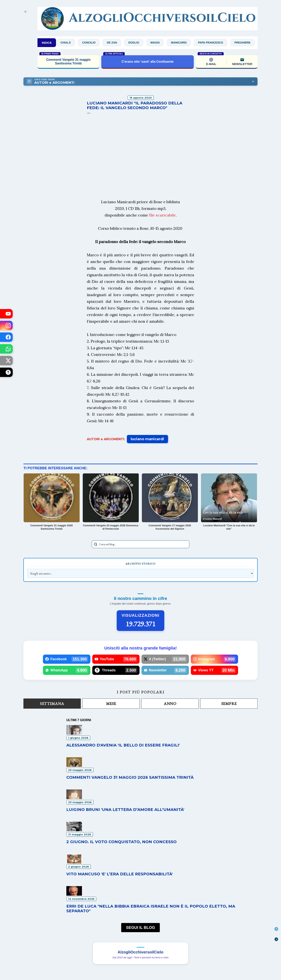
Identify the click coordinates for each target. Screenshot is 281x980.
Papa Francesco (215, 43)
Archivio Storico (140, 564)
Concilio (93, 43)
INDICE (47, 43)
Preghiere (247, 43)
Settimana (52, 704)
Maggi (160, 43)
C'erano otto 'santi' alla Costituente (148, 62)
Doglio (138, 43)
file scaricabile (162, 215)
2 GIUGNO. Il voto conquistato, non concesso (121, 842)
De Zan (116, 43)
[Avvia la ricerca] (96, 544)
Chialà (70, 43)
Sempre (229, 704)
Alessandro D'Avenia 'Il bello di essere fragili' (123, 745)
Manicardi (183, 43)
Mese (111, 704)
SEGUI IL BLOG (141, 927)
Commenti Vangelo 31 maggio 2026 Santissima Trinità (130, 777)
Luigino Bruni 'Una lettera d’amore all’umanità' (125, 810)
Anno (170, 704)
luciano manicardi (147, 439)
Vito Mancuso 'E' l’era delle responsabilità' (120, 874)
